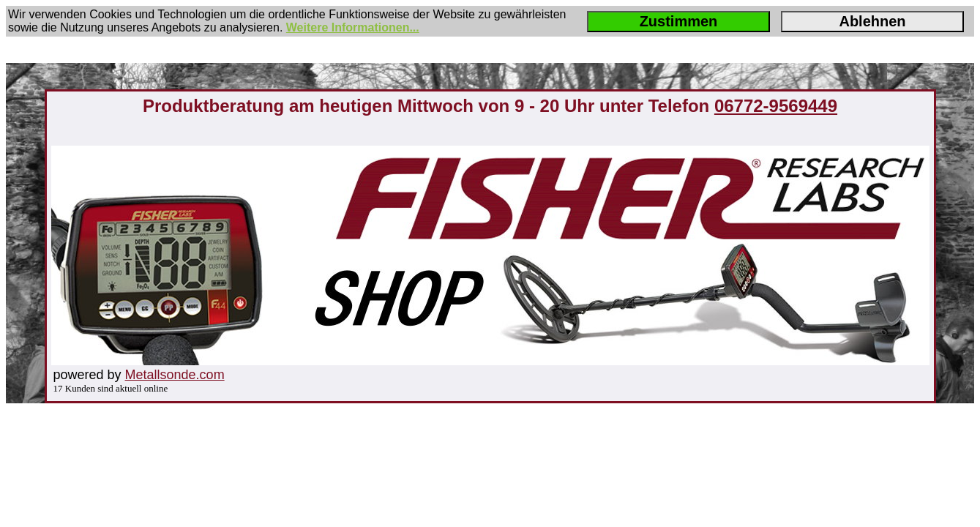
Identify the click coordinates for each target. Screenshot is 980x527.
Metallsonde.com (175, 375)
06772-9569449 (776, 106)
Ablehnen (872, 21)
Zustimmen (679, 21)
